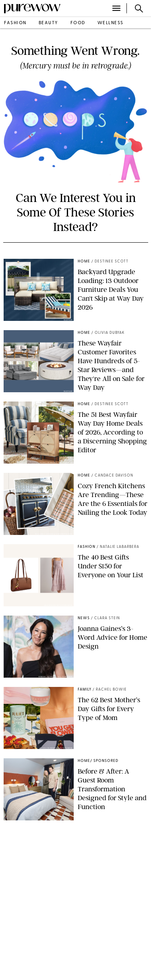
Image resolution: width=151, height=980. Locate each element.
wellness (111, 23)
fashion (15, 23)
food (78, 23)
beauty (49, 23)
